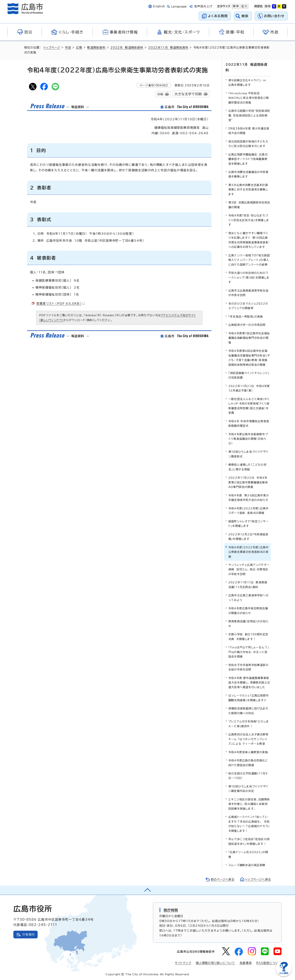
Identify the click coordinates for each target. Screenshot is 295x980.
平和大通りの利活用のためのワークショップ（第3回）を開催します (249, 277)
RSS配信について (269, 963)
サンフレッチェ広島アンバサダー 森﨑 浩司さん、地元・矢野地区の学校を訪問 (250, 569)
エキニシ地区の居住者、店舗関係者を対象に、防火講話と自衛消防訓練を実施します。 (249, 804)
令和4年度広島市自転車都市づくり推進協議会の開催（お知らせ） (248, 439)
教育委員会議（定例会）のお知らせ (248, 623)
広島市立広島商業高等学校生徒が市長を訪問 (248, 293)
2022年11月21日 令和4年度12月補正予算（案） (249, 388)
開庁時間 (171, 910)
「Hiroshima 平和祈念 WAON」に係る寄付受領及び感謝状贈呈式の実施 (249, 98)
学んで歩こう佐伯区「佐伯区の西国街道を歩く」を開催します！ (249, 841)
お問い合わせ (274, 16)
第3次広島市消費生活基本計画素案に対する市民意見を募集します (248, 189)
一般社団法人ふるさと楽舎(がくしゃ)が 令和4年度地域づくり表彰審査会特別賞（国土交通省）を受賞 (249, 406)
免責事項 (246, 963)
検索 (245, 16)
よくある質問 (218, 16)
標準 (235, 6)
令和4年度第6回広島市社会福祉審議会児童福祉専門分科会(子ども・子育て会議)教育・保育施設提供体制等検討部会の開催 (249, 357)
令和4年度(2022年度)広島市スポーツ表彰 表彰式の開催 (248, 510)
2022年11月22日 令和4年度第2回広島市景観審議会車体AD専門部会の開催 (248, 482)
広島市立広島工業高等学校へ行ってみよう (248, 597)
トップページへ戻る (258, 879)
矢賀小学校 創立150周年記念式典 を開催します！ (248, 636)
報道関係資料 (97, 48)
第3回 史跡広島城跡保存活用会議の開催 (249, 205)
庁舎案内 (29, 934)
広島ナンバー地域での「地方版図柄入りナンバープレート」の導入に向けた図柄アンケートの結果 (249, 260)
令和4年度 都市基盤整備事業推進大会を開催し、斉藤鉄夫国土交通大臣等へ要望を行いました (249, 682)
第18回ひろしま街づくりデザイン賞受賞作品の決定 (248, 788)
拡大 (244, 6)
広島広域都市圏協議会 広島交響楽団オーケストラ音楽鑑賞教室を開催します (248, 159)
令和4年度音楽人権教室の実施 (248, 752)
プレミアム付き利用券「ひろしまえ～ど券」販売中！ (249, 724)
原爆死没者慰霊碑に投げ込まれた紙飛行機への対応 (248, 711)
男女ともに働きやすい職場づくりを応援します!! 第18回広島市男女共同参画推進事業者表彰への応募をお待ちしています (248, 240)
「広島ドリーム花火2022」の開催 (248, 854)
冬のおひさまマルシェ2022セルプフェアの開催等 (248, 306)
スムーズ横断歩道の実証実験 (247, 865)
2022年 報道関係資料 (127, 48)
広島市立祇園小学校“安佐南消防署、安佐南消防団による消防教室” (249, 115)
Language (179, 6)
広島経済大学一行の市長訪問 (247, 325)
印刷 (160, 94)
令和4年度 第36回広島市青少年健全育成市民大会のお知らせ (249, 497)
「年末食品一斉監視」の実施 (246, 316)
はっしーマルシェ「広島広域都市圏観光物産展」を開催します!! (249, 698)
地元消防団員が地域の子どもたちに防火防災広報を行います (248, 144)
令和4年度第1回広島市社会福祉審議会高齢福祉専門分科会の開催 (249, 338)
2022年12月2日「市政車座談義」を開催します (248, 536)
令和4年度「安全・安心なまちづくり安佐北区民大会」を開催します (249, 220)
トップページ (52, 48)
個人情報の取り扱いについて (216, 963)
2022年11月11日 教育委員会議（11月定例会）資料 (248, 584)
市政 (68, 48)
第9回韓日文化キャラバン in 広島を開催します (247, 82)
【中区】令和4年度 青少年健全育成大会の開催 (249, 131)
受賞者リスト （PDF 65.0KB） (60, 303)
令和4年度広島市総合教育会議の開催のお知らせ (248, 610)
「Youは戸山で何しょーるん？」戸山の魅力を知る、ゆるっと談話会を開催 (249, 652)
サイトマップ (183, 963)
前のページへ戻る (222, 879)
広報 (80, 48)
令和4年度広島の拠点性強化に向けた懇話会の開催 (248, 762)
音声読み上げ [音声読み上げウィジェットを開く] (203, 6)
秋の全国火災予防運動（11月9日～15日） (248, 775)
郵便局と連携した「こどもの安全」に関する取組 (247, 467)
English (159, 6)
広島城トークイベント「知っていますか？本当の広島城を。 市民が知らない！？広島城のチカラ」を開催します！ (249, 824)
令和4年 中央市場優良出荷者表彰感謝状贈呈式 (249, 423)
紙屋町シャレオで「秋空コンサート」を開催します (249, 523)
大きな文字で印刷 (188, 94)
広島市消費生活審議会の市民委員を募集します (248, 174)
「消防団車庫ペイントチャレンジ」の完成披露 (249, 375)
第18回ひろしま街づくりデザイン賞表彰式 (248, 454)
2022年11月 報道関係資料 (169, 48)
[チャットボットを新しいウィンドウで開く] (284, 976)
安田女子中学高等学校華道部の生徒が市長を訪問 (248, 667)
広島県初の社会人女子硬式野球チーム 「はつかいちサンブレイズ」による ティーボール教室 (248, 739)
